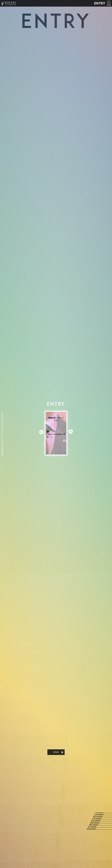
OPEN (56, 752)
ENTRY (100, 4)
